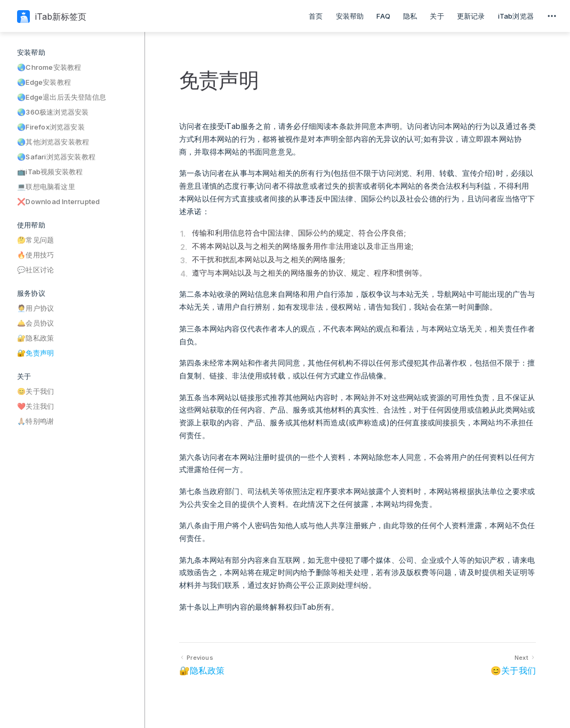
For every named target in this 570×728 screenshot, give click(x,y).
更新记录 (471, 16)
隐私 (410, 16)
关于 (437, 16)
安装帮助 (350, 16)
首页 (316, 16)
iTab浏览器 (516, 16)
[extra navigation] (552, 16)
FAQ (383, 16)
